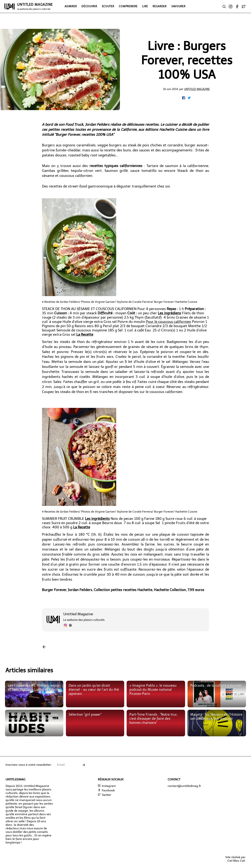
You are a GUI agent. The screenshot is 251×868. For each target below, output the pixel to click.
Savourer (178, 6)
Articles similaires (29, 670)
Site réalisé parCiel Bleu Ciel (235, 859)
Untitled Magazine (197, 89)
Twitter (105, 795)
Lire (145, 6)
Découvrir (89, 6)
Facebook (106, 790)
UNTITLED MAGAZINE (35, 7)
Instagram (107, 786)
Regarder (160, 6)
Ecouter (108, 6)
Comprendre (128, 6)
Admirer (71, 6)
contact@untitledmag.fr (184, 786)
